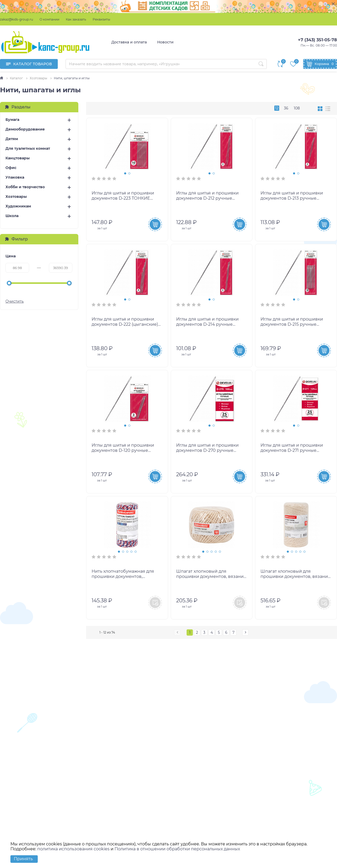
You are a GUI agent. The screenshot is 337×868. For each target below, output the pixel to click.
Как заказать (76, 19)
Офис (11, 168)
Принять (23, 859)
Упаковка (15, 177)
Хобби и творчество (25, 187)
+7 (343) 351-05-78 (317, 40)
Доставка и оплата (129, 42)
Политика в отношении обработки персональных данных (177, 849)
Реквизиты (101, 19)
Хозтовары (16, 197)
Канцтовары (18, 158)
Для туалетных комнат (28, 149)
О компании (49, 19)
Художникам (18, 206)
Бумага (12, 120)
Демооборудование (25, 129)
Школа (12, 216)
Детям (12, 139)
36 (286, 108)
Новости (165, 42)
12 (277, 108)
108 (297, 108)
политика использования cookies (73, 849)
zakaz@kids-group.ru (17, 19)
